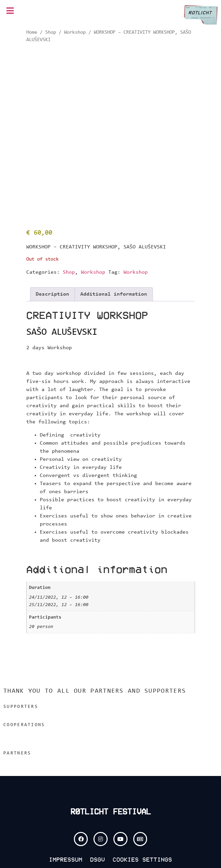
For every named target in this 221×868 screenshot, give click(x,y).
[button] (10, 11)
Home (32, 33)
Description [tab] (52, 294)
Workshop (75, 33)
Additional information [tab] (114, 294)
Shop (51, 33)
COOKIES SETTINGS (142, 860)
